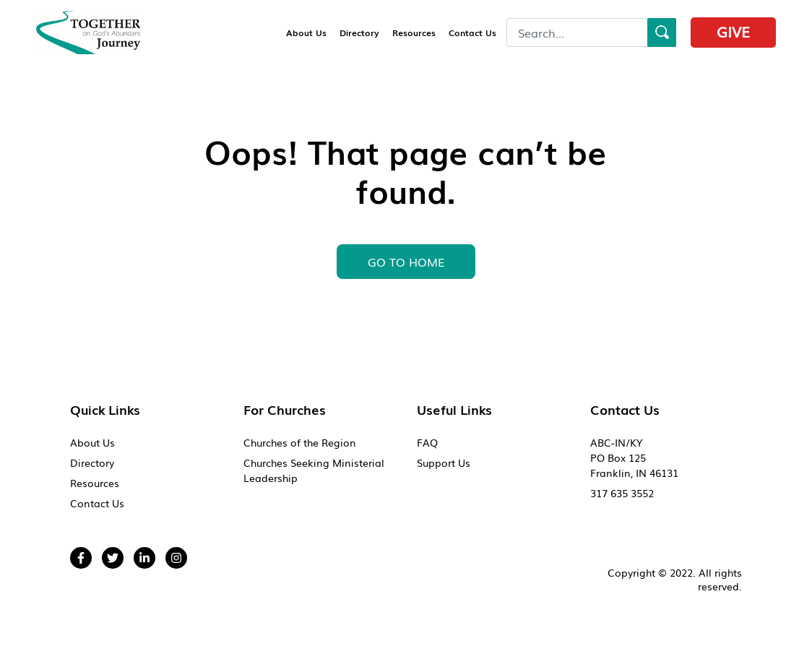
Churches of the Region (300, 442)
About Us (306, 33)
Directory (359, 33)
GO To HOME (406, 262)
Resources (414, 33)
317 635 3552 (622, 493)
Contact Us (472, 33)
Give (733, 31)
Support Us (444, 462)
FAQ (427, 442)
